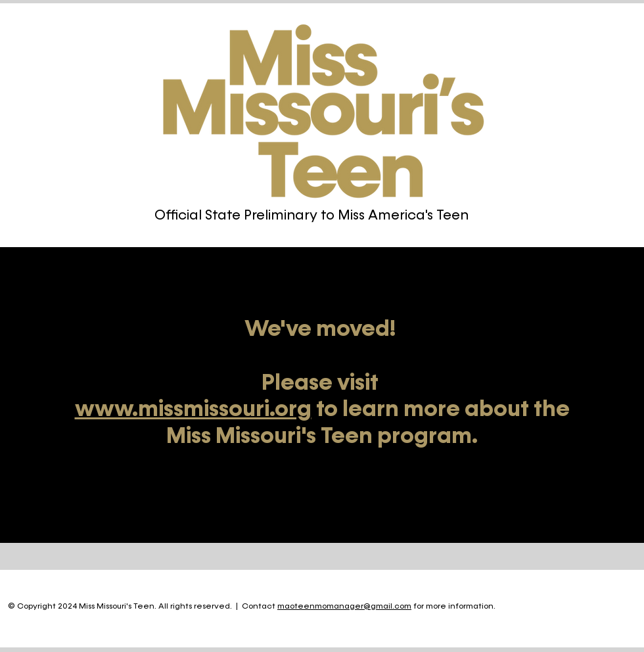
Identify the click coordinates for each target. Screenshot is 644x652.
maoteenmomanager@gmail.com (344, 607)
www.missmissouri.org (193, 409)
